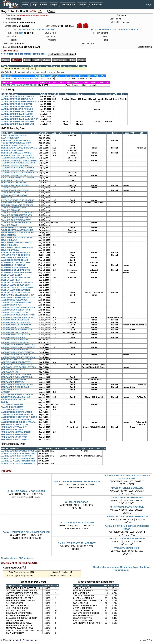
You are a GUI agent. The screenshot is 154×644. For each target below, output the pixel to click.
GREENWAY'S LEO (10, 372)
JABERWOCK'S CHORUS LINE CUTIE (18, 163)
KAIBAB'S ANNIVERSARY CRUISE (17, 330)
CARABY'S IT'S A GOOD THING (16, 255)
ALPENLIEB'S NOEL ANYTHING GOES (19, 453)
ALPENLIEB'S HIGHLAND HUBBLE (17, 116)
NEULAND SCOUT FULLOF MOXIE (17, 248)
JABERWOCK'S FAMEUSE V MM (16, 302)
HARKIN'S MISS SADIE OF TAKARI (17, 205)
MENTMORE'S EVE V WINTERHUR (17, 377)
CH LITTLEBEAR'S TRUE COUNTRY (76, 523)
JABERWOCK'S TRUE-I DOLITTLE (17, 175)
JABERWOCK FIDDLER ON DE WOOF (19, 158)
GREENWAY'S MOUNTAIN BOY (15, 439)
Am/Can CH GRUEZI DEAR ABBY (127, 488)
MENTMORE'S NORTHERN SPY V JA (18, 297)
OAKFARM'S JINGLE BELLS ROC (17, 360)
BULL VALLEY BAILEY (12, 275)
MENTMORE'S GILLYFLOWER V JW (18, 295)
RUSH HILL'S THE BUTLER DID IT (17, 272)
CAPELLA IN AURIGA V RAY (14, 135)
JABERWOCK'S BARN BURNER (16, 340)
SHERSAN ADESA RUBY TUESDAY (17, 203)
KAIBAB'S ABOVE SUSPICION (15, 320)
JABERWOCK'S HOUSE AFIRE (15, 342)
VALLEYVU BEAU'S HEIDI (127, 548)
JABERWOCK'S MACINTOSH (14, 312)
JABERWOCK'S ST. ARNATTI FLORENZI (19, 173)
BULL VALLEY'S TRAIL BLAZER (16, 292)
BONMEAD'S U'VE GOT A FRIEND (17, 155)
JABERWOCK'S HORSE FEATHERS (17, 352)
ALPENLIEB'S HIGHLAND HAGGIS (17, 114)
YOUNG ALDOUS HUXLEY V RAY (16, 143)
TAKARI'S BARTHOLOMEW (14, 208)
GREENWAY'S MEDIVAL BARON (16, 432)
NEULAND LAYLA (9, 240)
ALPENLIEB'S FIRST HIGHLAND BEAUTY (20, 102)
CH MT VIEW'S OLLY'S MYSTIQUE (127, 507)
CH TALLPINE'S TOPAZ (76, 502)
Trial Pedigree (68, 5)
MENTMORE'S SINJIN (11, 390)
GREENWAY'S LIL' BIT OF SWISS (16, 375)
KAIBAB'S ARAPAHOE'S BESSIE (16, 335)
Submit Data (96, 5)
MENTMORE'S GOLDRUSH (14, 183)
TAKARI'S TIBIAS (9, 225)
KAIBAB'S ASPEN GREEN (13, 337)
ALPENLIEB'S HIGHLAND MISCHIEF (18, 121)
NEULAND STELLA (10, 250)
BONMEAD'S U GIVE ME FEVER (16, 145)
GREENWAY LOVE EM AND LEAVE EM (19, 367)
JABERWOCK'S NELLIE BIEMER (16, 419)
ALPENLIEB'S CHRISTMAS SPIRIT (17, 456)
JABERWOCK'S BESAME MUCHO (17, 412)
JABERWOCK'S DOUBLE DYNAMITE (18, 347)
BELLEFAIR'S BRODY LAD (13, 400)
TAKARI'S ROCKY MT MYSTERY (16, 220)
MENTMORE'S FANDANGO (14, 380)
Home (25, 5)
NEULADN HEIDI (9, 235)
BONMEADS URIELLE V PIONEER (17, 153)
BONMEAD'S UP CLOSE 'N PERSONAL (19, 148)
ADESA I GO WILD (10, 188)
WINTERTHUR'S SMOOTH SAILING (17, 230)
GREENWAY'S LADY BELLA (14, 370)
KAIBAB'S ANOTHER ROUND (15, 332)
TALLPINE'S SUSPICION (12, 410)
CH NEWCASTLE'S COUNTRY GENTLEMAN (127, 516)
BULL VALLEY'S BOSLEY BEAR (16, 285)
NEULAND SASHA (10, 245)
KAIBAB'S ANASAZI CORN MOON (17, 325)
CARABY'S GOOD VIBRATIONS (16, 253)
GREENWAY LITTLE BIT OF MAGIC (17, 365)
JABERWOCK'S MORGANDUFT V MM (18, 315)
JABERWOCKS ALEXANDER (14, 300)
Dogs (34, 5)
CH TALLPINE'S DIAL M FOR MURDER (26, 491)
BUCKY (5, 402)
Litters (44, 5)
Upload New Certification (62, 54)
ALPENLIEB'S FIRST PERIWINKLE (17, 107)
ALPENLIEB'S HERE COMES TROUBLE (19, 451)
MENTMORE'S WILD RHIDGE (14, 257)
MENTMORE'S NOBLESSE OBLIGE (17, 385)
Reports (82, 5)
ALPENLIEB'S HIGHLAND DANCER (17, 111)
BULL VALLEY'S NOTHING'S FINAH (17, 287)
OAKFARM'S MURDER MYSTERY (16, 362)
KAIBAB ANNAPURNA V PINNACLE (17, 317)
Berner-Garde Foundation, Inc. (23, 640)
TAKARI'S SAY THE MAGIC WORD (17, 223)
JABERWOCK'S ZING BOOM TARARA (18, 422)
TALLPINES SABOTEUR (12, 407)
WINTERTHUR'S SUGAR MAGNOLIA (18, 233)
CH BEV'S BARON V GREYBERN (127, 497)
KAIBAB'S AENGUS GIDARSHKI (16, 322)
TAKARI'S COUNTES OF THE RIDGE (18, 213)
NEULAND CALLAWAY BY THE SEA (18, 238)
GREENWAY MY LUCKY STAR (15, 424)
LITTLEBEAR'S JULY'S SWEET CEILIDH (117, 29)
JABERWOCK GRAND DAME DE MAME (19, 160)
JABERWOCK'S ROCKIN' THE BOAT (18, 170)
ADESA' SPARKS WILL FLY (14, 193)
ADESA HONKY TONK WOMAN (15, 185)
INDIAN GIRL (7, 198)
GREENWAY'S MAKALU (12, 429)
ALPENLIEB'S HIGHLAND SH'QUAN (18, 124)
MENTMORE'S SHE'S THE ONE (15, 387)
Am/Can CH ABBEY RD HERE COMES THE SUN (77, 482)
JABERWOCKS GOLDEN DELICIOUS (18, 307)
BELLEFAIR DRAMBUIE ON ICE (16, 397)
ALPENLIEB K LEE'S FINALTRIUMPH (18, 461)
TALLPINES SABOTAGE (12, 405)
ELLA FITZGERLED (10, 138)
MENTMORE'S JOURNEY (13, 382)
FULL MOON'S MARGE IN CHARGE (17, 395)
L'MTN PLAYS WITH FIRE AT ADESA (18, 200)
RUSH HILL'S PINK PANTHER (15, 267)
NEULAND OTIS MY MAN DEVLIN (16, 243)
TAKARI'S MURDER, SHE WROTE (17, 218)
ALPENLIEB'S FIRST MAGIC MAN (17, 104)
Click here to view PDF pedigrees (17, 558)
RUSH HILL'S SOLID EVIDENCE (16, 270)
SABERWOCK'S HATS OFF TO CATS (18, 178)
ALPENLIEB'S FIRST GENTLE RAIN (17, 99)
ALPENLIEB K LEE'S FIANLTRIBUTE (18, 458)
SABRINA (6, 392)
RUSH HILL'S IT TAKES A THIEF (16, 262)
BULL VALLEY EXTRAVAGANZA (16, 277)
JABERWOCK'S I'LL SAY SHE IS (16, 355)
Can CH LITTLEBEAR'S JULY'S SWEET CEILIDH (26, 532)
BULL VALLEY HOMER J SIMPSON (17, 282)
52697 (20, 33)
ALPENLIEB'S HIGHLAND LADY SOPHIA (20, 119)
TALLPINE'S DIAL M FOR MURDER (36, 29)
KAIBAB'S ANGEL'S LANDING (15, 327)
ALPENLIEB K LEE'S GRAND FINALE (18, 463)
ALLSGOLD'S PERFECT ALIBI (15, 260)
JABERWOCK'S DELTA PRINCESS (17, 165)
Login (149, 4)
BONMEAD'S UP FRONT (12, 150)
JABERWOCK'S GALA (11, 305)
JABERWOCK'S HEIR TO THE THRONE (19, 417)
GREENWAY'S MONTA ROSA (14, 437)
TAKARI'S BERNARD (11, 210)
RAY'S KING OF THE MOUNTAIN (16, 140)
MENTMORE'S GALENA (12, 180)
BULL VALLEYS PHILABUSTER (16, 290)
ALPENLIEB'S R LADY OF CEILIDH (17, 109)
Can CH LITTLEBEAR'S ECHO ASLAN (127, 538)
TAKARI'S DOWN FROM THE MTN (17, 215)
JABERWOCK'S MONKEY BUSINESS (18, 357)
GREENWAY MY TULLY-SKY (14, 427)
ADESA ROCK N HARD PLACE (15, 190)
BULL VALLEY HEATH (11, 280)
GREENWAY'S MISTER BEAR (15, 434)
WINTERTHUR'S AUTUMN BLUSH (17, 228)
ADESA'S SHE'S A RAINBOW (14, 195)
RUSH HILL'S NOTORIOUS (13, 265)
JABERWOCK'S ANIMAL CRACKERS (18, 345)
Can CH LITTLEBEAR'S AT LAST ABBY (77, 543)
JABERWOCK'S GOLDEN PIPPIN (16, 310)
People (54, 5)
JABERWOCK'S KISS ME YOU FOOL (18, 168)
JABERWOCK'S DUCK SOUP (14, 350)
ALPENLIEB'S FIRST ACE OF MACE (18, 97)
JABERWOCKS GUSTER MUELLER (17, 415)
